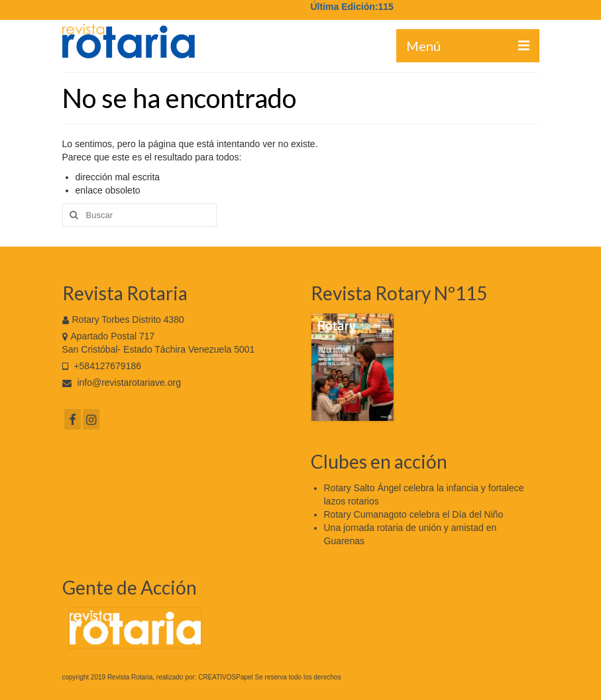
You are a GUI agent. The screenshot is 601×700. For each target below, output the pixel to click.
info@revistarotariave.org (122, 382)
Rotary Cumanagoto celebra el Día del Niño (414, 514)
